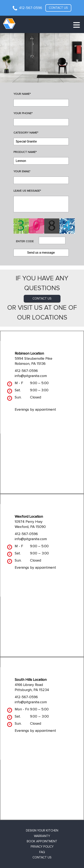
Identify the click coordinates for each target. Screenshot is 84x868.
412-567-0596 (31, 8)
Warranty (42, 836)
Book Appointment (42, 841)
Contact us (58, 8)
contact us (42, 299)
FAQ (42, 852)
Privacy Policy (42, 847)
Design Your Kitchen (42, 831)
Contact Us (42, 857)
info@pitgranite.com (31, 376)
